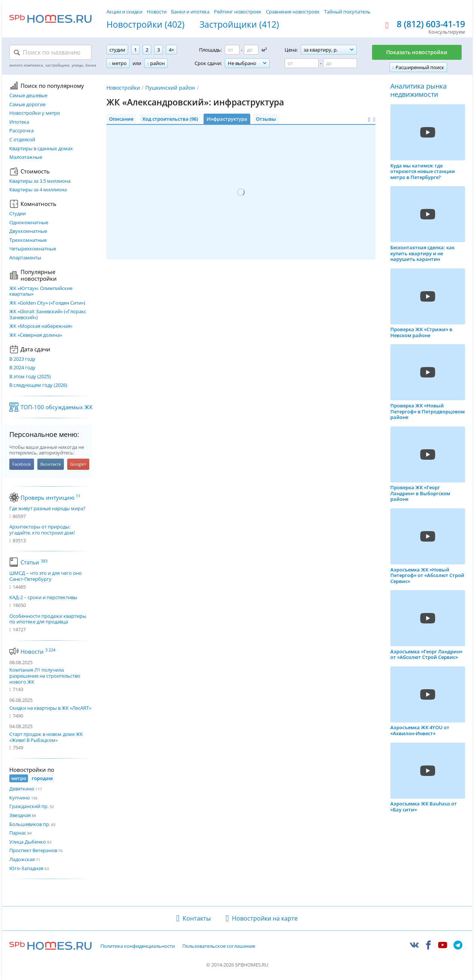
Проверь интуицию (50, 497)
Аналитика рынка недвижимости (419, 90)
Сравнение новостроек (293, 12)
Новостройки (123, 88)
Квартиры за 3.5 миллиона (40, 181)
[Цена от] (302, 63)
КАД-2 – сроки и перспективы (43, 598)
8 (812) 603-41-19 (431, 24)
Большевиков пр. (30, 824)
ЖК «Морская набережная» (41, 326)
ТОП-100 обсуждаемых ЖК (57, 407)
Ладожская (22, 859)
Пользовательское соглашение (219, 946)
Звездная (20, 815)
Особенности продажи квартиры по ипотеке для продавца (48, 619)
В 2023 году (22, 359)
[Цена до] (340, 63)
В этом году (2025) (30, 377)
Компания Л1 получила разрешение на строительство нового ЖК (45, 676)
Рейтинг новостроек (238, 12)
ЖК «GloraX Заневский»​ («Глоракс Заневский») (48, 315)
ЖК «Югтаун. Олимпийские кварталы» (41, 291)
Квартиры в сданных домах (41, 149)
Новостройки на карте (265, 918)
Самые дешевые (28, 96)
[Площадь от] (232, 50)
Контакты (197, 918)
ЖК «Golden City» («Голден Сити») (47, 303)
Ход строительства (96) (170, 119)
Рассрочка (21, 131)
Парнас (18, 833)
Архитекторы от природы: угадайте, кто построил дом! (42, 530)
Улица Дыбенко (28, 842)
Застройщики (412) (239, 25)
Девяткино (22, 789)
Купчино (20, 798)
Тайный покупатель (347, 12)
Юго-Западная (26, 868)
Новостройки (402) (145, 25)
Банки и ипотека (190, 12)
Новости (157, 12)
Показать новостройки (417, 52)
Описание (121, 119)
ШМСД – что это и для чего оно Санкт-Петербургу (46, 576)
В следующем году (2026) (38, 385)
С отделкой (22, 140)
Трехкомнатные (28, 240)
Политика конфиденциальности (138, 946)
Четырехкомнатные (33, 249)
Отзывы (266, 119)
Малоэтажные (26, 157)
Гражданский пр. (29, 806)
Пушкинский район (170, 88)
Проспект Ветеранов (33, 850)
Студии (18, 214)
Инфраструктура (227, 119)
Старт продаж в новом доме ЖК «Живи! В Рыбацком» (46, 737)
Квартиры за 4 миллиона (38, 190)
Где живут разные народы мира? (47, 509)
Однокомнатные (29, 223)
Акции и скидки (124, 12)
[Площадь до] (251, 50)
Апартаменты (25, 258)
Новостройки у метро (35, 113)
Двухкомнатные (28, 231)
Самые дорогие (27, 105)
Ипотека (19, 122)
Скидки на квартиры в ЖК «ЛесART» (50, 708)
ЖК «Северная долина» (36, 335)
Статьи (34, 562)
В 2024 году (22, 368)
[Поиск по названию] (50, 52)
